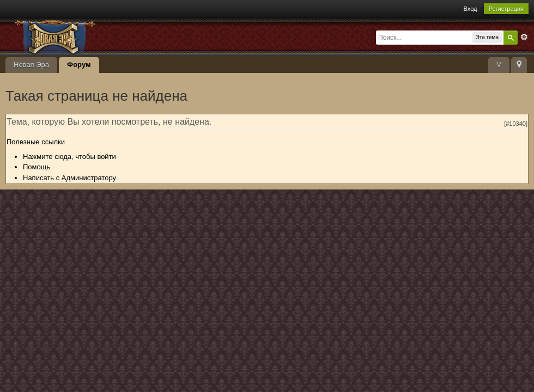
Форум (79, 65)
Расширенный (524, 37)
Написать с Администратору (69, 178)
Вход (471, 9)
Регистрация (506, 9)
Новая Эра (31, 65)
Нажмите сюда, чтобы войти (69, 157)
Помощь (37, 167)
